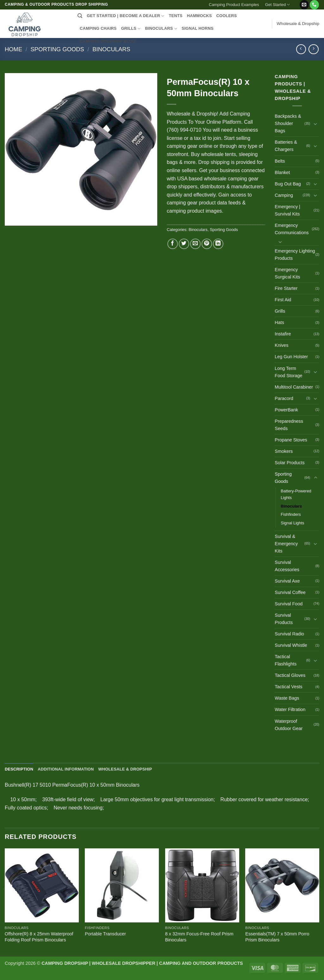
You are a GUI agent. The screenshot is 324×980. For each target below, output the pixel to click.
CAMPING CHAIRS (98, 28)
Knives (281, 345)
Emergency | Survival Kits (287, 210)
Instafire (283, 334)
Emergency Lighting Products (295, 255)
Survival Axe (287, 581)
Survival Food (289, 604)
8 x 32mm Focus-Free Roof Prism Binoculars (199, 937)
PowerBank (286, 410)
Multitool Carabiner (294, 387)
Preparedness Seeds (289, 425)
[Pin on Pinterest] (207, 244)
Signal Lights (292, 523)
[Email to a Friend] (195, 244)
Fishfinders (291, 514)
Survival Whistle (291, 645)
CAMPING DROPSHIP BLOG (110, 42)
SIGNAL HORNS (198, 28)
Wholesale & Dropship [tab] (125, 769)
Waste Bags (287, 698)
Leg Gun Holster (291, 357)
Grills (280, 311)
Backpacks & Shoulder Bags (288, 123)
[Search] (80, 16)
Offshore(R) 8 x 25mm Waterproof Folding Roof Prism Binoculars (39, 937)
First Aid (283, 300)
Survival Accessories (287, 566)
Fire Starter (286, 288)
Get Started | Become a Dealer (125, 16)
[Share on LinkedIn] (218, 244)
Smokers (284, 451)
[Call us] (314, 5)
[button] (296, 2)
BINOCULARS (161, 29)
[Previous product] (313, 49)
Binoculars (111, 49)
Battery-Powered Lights (296, 494)
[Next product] (301, 49)
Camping (284, 195)
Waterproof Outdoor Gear (289, 725)
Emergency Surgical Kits (287, 273)
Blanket (282, 172)
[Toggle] (315, 124)
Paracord (284, 398)
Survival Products (284, 619)
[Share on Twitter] (184, 244)
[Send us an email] (304, 5)
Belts (280, 161)
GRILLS (131, 29)
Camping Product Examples (234, 5)
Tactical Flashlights (286, 660)
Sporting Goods (57, 49)
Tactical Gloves (290, 675)
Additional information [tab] (66, 769)
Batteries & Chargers (286, 146)
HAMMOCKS (199, 16)
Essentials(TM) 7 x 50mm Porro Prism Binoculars (277, 937)
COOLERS (227, 16)
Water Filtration (290, 709)
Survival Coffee (290, 592)
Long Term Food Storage (288, 372)
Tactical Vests (288, 687)
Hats (279, 322)
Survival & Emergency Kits (286, 544)
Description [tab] (19, 769)
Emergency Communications (292, 229)
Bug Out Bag (288, 184)
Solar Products (290, 463)
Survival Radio (289, 634)
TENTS (175, 16)
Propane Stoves (291, 440)
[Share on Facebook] (173, 244)
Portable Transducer (105, 934)
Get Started (278, 5)
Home (13, 49)
